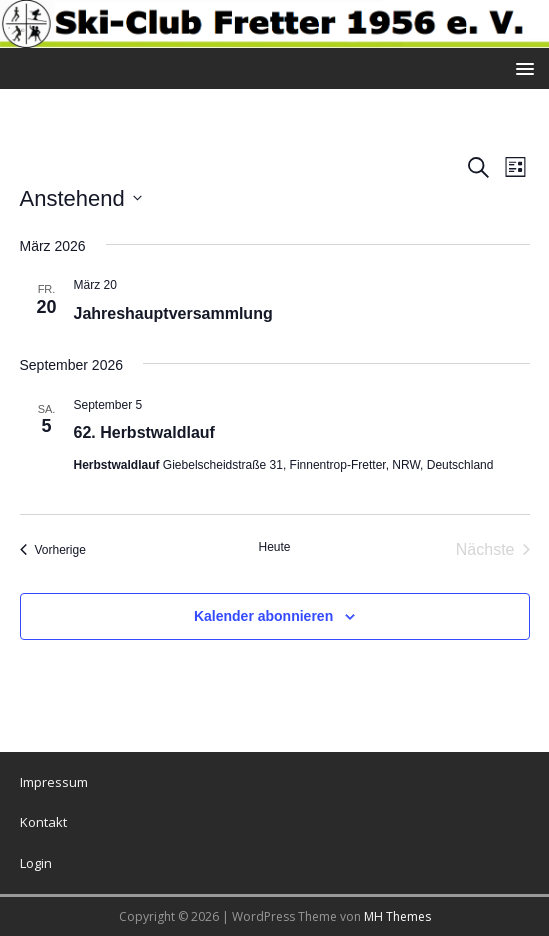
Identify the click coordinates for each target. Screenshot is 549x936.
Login (36, 863)
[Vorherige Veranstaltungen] (53, 550)
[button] (521, 67)
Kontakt (43, 822)
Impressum (54, 782)
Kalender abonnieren (263, 616)
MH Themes (397, 916)
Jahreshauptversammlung (173, 313)
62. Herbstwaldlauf (144, 432)
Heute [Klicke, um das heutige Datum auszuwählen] (274, 547)
